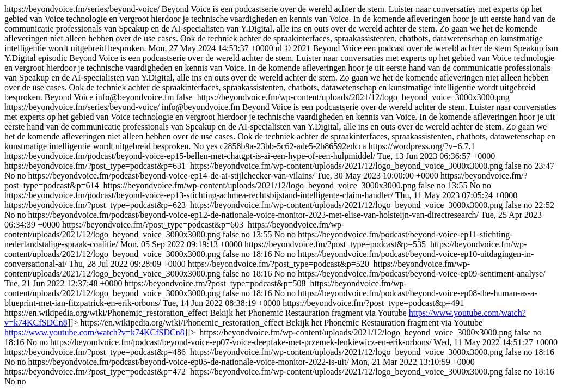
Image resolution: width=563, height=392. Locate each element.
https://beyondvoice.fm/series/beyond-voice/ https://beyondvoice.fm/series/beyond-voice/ (281, 195)
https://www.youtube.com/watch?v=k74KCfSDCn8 (94, 332)
